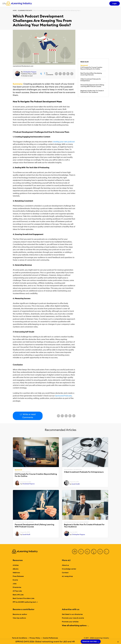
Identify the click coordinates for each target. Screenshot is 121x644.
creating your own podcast (64, 142)
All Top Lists (17, 591)
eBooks (16, 569)
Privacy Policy (35, 638)
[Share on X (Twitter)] (60, 74)
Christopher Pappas (30, 72)
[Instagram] (106, 552)
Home (15, 10)
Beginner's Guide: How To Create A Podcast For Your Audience (92, 91)
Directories (17, 587)
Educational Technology (73, 470)
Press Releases (18, 576)
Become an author (20, 614)
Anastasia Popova (29, 484)
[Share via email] (68, 74)
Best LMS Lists (18, 595)
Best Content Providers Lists (23, 598)
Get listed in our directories (72, 614)
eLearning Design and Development (76, 522)
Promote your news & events (73, 618)
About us (65, 565)
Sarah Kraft (26, 534)
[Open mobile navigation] (4, 3)
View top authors (19, 618)
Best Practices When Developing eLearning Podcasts (91, 74)
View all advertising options (75, 625)
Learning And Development (24, 522)
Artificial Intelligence (23, 472)
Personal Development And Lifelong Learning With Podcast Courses (92, 86)
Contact (65, 573)
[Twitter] (81, 552)
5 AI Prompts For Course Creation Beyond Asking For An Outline (91, 68)
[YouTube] (94, 552)
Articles (16, 565)
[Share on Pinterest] (72, 74)
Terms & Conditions (20, 638)
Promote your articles (70, 622)
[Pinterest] (100, 552)
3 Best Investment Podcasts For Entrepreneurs (91, 80)
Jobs (15, 584)
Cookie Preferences (50, 638)
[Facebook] (75, 552)
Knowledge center (69, 569)
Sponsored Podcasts (63, 396)
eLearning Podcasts (25, 10)
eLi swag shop (67, 576)
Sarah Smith (76, 484)
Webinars (16, 573)
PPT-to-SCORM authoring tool (25, 602)
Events (15, 580)
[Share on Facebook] (56, 74)
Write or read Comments (28, 416)
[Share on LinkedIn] (64, 74)
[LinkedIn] (87, 552)
